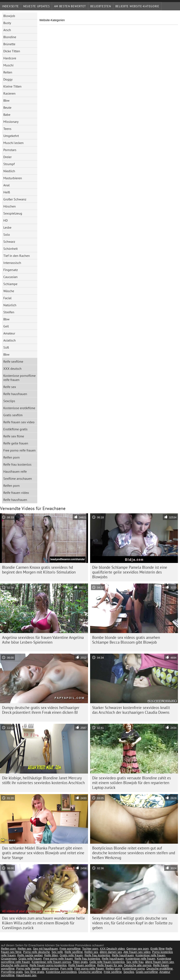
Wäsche (9, 291)
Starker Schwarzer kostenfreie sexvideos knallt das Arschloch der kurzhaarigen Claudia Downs (131, 710)
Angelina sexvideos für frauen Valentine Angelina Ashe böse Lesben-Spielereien (43, 640)
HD (5, 220)
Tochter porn (90, 949)
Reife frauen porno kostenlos (48, 965)
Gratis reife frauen (71, 955)
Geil (6, 326)
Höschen (10, 206)
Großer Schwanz (15, 199)
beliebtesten (101, 6)
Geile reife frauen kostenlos (107, 962)
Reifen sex (24, 949)
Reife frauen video (16, 493)
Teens (7, 129)
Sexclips (9, 401)
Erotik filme (158, 949)
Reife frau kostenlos (17, 464)
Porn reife (67, 969)
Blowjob (9, 16)
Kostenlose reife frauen (150, 955)
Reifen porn (11, 457)
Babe (7, 115)
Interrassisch (12, 263)
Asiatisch (10, 340)
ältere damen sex (111, 952)
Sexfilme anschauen (18, 478)
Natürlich (10, 305)
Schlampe (10, 284)
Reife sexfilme (13, 361)
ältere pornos (50, 969)
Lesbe (7, 227)
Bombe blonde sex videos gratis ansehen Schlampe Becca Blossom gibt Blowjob (126, 640)
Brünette (9, 44)
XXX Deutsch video (112, 949)
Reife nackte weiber (30, 955)
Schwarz (9, 242)
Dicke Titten (12, 51)
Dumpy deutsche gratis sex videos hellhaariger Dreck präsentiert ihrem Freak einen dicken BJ (41, 710)
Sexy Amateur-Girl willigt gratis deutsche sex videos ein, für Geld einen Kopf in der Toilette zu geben (132, 923)
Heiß (7, 192)
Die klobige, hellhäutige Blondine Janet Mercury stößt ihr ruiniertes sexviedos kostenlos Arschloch (43, 780)
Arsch (7, 30)
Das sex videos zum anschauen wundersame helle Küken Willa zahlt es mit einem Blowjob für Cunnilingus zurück (43, 923)
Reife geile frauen (16, 443)
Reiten (8, 72)
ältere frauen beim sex (160, 962)
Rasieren (9, 93)
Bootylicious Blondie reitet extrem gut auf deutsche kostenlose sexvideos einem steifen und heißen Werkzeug (134, 853)
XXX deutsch (12, 369)
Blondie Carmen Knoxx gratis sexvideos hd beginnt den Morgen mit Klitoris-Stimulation (39, 570)
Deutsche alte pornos (138, 965)
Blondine (10, 37)
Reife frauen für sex (110, 965)
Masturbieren (13, 178)
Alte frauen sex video (137, 952)
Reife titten (51, 955)
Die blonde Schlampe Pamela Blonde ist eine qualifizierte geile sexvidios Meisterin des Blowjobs (130, 572)
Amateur (9, 333)
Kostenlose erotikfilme (19, 408)
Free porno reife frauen (19, 450)
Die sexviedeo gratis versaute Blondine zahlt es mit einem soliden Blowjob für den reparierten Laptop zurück (132, 783)
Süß (6, 347)
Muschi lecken (13, 143)
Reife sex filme (14, 436)
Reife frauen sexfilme (82, 965)
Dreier (7, 157)
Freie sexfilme (113, 972)
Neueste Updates (36, 6)
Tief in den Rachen (17, 256)
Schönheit (10, 249)
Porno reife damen (28, 969)
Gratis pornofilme (147, 972)
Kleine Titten (12, 86)
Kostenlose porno (133, 969)
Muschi (8, 65)
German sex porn (138, 949)
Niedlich (9, 171)
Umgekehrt (11, 136)
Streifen (9, 312)
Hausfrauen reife (15, 471)
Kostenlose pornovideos (61, 972)
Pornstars (10, 150)
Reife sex (10, 387)
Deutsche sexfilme (90, 972)
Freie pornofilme (70, 949)
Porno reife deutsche (37, 952)
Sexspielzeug (13, 213)
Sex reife (57, 952)
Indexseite (10, 6)
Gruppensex (9, 959)
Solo (7, 234)
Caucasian (10, 277)
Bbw (6, 100)
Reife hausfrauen (15, 394)
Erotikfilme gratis (15, 429)
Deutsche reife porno (14, 965)
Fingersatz (11, 270)
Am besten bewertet (70, 6)
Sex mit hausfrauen (45, 949)
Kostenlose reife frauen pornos (51, 962)
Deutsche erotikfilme (160, 969)
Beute (7, 107)
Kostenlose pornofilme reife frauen (19, 378)
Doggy (8, 79)
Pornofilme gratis (12, 972)
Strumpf (9, 164)
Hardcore (10, 58)
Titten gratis (80, 962)
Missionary (11, 122)
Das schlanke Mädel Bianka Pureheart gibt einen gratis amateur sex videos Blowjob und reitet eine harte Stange (43, 853)
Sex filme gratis (34, 972)
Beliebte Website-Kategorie (137, 6)
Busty (7, 23)
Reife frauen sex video (19, 422)
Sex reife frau (135, 962)
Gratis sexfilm (13, 415)
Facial (7, 298)
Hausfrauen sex (26, 975)
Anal (7, 185)
